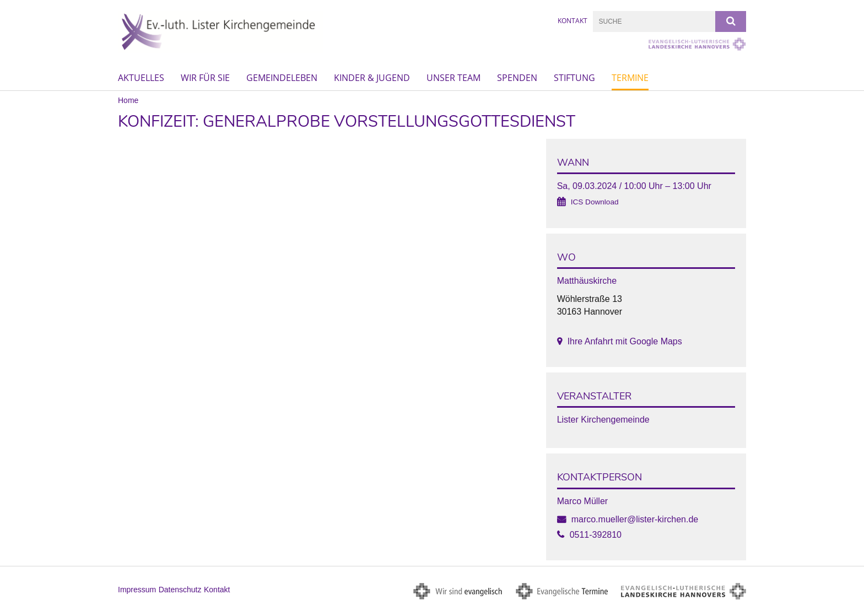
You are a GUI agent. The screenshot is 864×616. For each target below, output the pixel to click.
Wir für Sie (205, 78)
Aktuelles (141, 78)
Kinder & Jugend (372, 78)
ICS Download (595, 202)
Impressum (137, 590)
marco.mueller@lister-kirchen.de (635, 519)
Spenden (517, 78)
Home (128, 100)
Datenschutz (180, 590)
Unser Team (453, 78)
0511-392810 (596, 535)
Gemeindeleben (282, 78)
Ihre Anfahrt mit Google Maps (625, 341)
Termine (630, 78)
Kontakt (573, 21)
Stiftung (574, 78)
